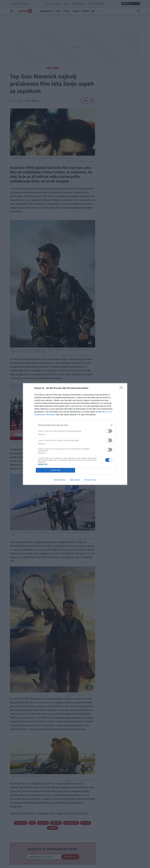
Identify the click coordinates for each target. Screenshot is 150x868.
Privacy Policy (90, 480)
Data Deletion (60, 480)
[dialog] (75, 434)
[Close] (122, 388)
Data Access (75, 480)
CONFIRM (55, 470)
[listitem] (75, 425)
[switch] (109, 431)
